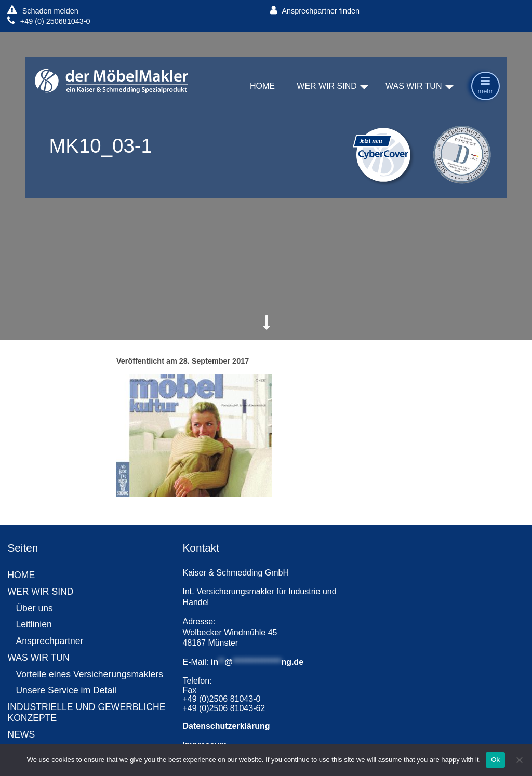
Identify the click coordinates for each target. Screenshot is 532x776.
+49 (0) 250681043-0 (49, 21)
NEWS (21, 734)
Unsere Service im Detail (66, 690)
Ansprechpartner (49, 641)
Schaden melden (43, 11)
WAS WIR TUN (414, 86)
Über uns (34, 608)
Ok (495, 760)
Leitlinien (34, 624)
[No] (519, 760)
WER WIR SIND (327, 86)
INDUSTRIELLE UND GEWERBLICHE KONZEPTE (86, 712)
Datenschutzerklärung (226, 726)
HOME (262, 86)
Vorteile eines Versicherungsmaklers (89, 674)
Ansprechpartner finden (315, 11)
